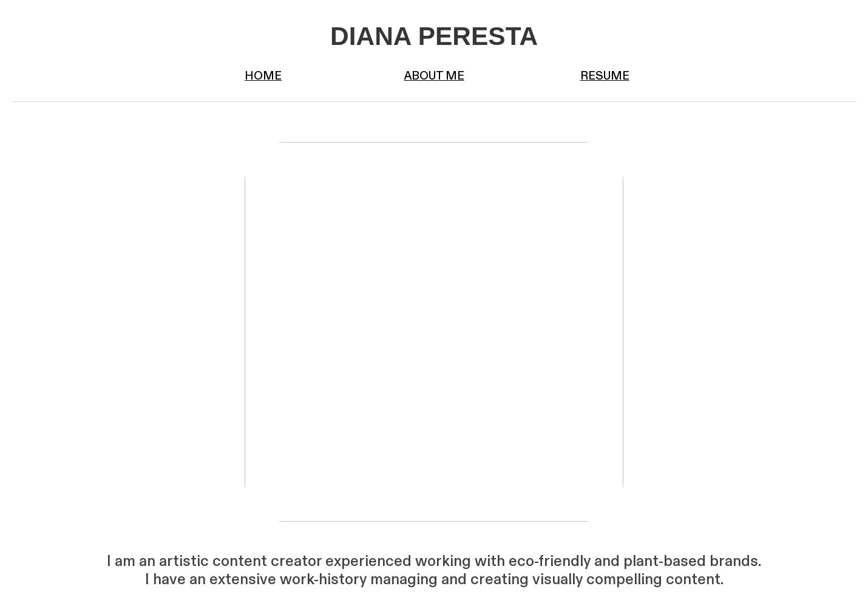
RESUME (605, 77)
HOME (263, 77)
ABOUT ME (434, 77)
